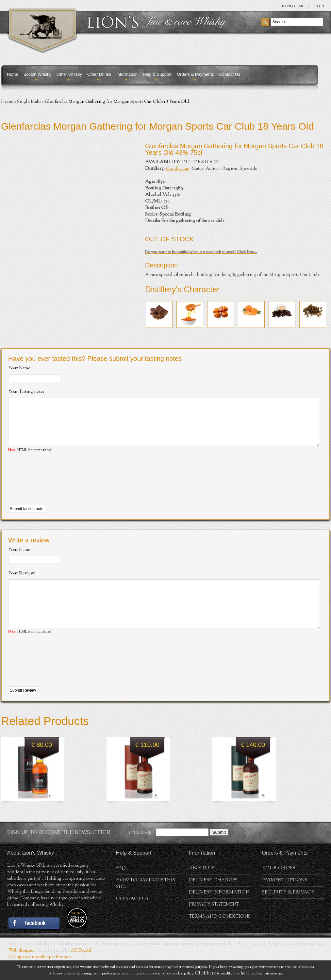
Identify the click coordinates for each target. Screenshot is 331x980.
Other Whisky (69, 74)
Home (13, 74)
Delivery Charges (213, 900)
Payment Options (285, 900)
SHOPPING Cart (292, 6)
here (245, 973)
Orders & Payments (195, 74)
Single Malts (29, 102)
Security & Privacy (288, 912)
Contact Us (230, 74)
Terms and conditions (220, 936)
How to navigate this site (146, 903)
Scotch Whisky (37, 74)
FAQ (121, 888)
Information (127, 74)
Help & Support (157, 74)
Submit (219, 852)
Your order (279, 888)
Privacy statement (214, 924)
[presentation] (58, 489)
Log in (318, 6)
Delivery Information (219, 912)
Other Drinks (99, 74)
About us (202, 888)
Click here (206, 973)
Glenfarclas (177, 169)
